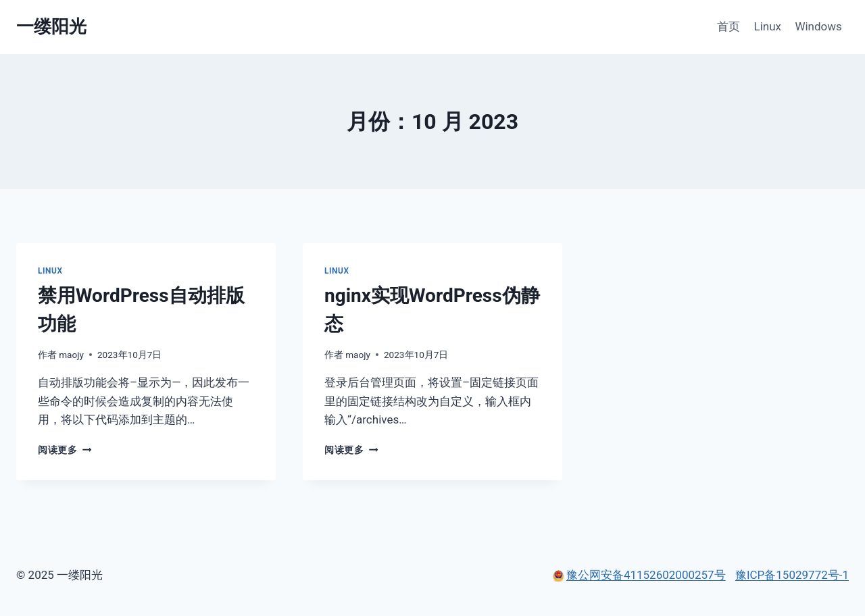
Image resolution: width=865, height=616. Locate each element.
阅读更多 (65, 450)
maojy (71, 355)
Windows (818, 26)
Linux (768, 26)
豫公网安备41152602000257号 (646, 575)
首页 (728, 26)
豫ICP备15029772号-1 (792, 575)
